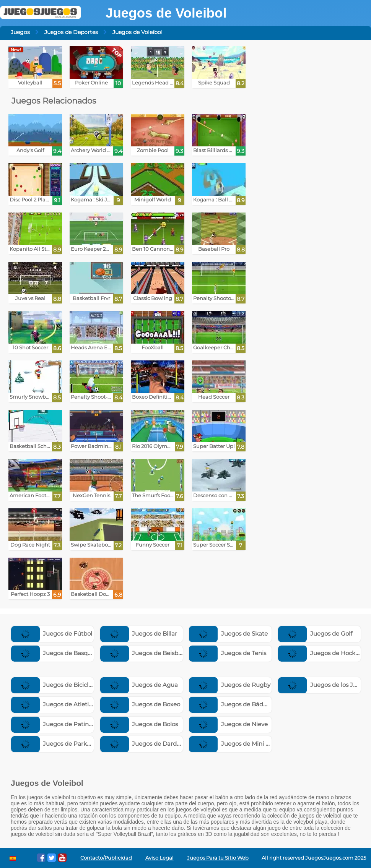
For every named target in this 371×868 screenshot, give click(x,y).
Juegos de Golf (315, 634)
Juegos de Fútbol (52, 634)
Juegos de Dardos (142, 744)
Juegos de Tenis (228, 653)
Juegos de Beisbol (142, 653)
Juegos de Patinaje (54, 724)
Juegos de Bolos (139, 724)
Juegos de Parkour (54, 744)
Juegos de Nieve (228, 724)
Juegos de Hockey (320, 653)
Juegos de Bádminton (237, 704)
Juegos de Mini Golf (233, 744)
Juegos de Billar (139, 634)
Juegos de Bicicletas (56, 685)
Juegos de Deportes (71, 32)
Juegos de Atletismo (56, 704)
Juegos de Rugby (230, 685)
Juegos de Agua (139, 685)
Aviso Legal (159, 858)
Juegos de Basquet (54, 653)
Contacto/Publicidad (106, 858)
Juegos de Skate (228, 634)
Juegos (20, 32)
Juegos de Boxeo (140, 704)
